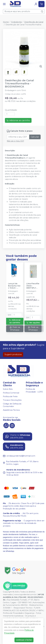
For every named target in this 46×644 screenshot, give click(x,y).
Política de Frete (10, 396)
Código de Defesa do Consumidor (12, 405)
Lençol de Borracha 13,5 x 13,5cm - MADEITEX (14, 286)
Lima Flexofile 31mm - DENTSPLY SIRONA (33, 286)
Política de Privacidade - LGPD (34, 391)
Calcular (35, 137)
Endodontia (16, 22)
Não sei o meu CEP (15, 141)
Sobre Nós (8, 389)
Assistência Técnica (11, 410)
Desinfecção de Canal (34, 22)
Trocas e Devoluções (12, 400)
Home (6, 22)
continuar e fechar (24, 640)
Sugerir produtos (13, 354)
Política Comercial (11, 393)
